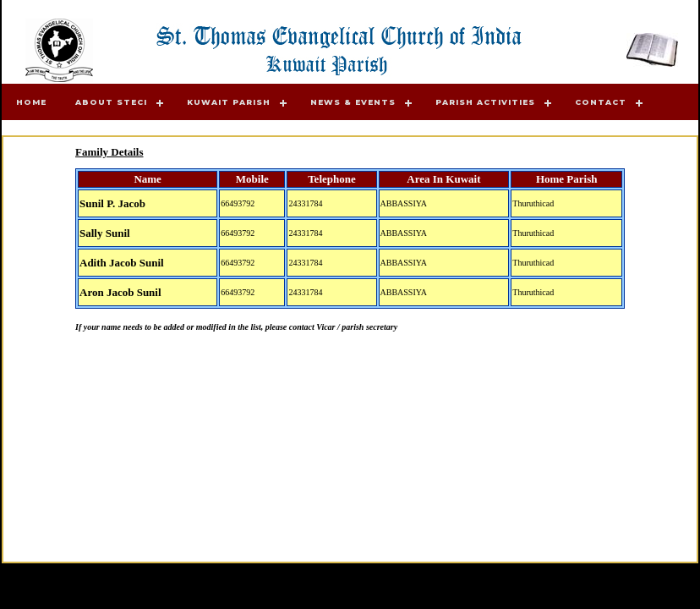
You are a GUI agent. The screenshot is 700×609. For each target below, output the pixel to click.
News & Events (353, 102)
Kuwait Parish (229, 102)
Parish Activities (485, 102)
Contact (601, 102)
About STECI (111, 102)
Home (31, 102)
